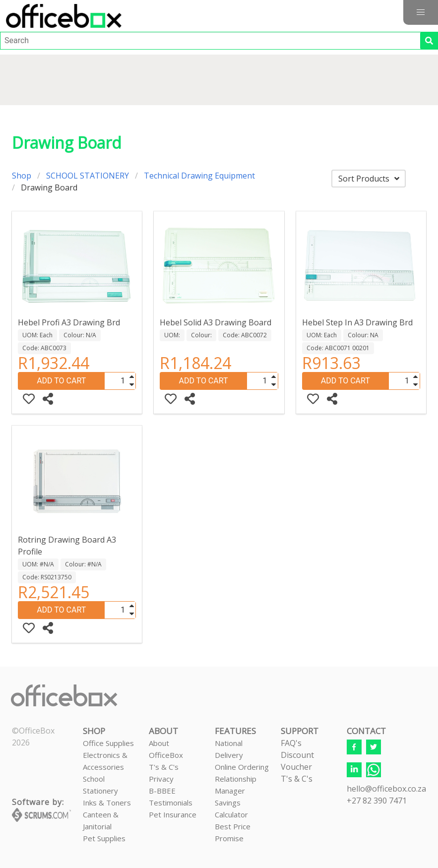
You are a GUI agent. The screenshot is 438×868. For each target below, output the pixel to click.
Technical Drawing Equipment (199, 176)
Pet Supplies (104, 838)
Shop (22, 176)
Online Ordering (242, 767)
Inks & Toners (107, 803)
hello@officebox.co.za (386, 789)
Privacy (161, 779)
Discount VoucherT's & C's (297, 767)
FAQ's (291, 743)
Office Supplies (108, 743)
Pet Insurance (173, 814)
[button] (421, 12)
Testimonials (171, 803)
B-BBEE (162, 791)
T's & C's (164, 767)
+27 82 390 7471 (377, 801)
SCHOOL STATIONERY (88, 176)
